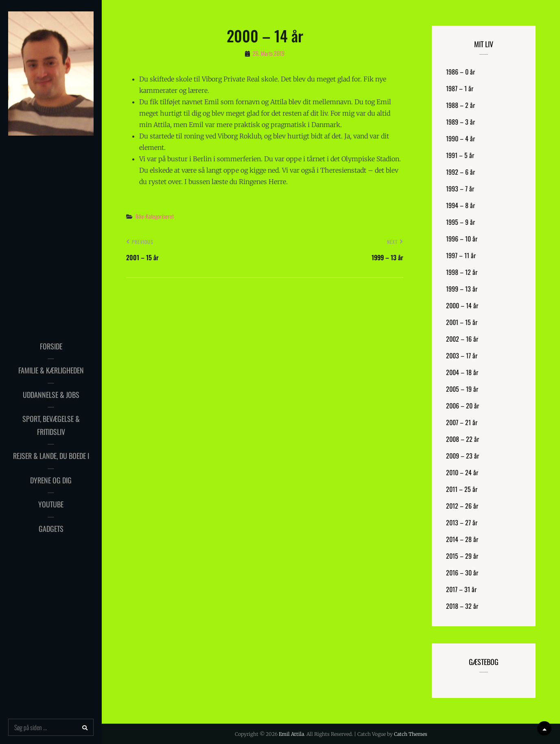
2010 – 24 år (462, 472)
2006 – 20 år (463, 406)
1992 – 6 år (460, 172)
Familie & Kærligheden (51, 370)
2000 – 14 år (462, 305)
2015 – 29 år (462, 556)
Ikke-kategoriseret (155, 216)
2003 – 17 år (462, 356)
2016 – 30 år (462, 573)
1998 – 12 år (462, 272)
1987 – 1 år (460, 88)
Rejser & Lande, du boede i (51, 456)
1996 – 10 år (462, 239)
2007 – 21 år (462, 422)
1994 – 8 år (460, 205)
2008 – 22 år (463, 439)
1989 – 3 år (460, 122)
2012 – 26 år (462, 506)
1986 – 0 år (460, 72)
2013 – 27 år (462, 522)
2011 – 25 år (462, 489)
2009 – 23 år (463, 456)
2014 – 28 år (462, 539)
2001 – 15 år (462, 322)
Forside (51, 346)
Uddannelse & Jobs (51, 395)
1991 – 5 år (460, 155)
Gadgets (51, 529)
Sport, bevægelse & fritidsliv (51, 425)
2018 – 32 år (462, 606)
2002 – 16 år (462, 339)
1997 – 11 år (461, 255)
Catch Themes (411, 734)
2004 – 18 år (462, 372)
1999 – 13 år (462, 289)
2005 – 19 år (462, 389)
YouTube (51, 504)
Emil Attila (291, 734)
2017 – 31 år (461, 589)
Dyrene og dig (51, 480)
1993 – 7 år (460, 189)
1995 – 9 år (460, 222)
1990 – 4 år (460, 138)
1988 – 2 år (460, 105)
